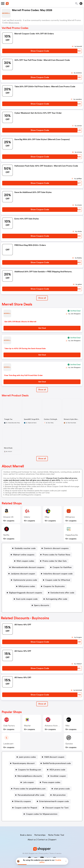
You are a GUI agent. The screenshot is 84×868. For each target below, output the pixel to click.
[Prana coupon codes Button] (50, 782)
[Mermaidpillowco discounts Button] (29, 776)
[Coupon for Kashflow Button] (61, 567)
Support (53, 840)
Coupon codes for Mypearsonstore (42, 814)
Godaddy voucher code (25, 548)
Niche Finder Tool (56, 835)
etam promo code (62, 789)
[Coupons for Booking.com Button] (29, 770)
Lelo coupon (28, 782)
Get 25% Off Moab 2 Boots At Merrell (20, 322)
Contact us (42, 840)
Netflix (6, 535)
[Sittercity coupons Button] (22, 801)
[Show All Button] (42, 704)
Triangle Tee (8, 419)
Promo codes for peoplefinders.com (30, 789)
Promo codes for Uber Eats (55, 561)
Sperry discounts (42, 605)
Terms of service (55, 853)
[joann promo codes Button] (27, 757)
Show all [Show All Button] (42, 298)
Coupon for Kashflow (62, 567)
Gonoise (69, 744)
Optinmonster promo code (25, 580)
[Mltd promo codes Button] (26, 586)
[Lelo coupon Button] (27, 782)
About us (32, 840)
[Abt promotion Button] (58, 795)
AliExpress (70, 517)
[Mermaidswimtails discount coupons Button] (27, 567)
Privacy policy (44, 853)
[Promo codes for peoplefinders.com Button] (29, 789)
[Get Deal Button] (42, 328)
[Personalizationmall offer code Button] (30, 795)
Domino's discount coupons (56, 548)
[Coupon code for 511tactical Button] (57, 580)
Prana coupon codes (51, 782)
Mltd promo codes (27, 586)
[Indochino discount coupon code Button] (57, 574)
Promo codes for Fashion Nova (56, 555)
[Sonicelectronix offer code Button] (61, 593)
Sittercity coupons (23, 801)
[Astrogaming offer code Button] (56, 599)
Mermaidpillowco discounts (30, 776)
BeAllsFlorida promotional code (57, 763)
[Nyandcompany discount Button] (23, 763)
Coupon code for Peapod (26, 808)
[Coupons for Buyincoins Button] (53, 586)
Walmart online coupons (24, 555)
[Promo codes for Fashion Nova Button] (56, 555)
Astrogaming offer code (56, 599)
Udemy (27, 517)
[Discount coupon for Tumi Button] (56, 808)
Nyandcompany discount (24, 763)
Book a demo (26, 835)
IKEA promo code (57, 770)
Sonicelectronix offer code (62, 593)
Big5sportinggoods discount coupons (26, 593)
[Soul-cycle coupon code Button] (26, 599)
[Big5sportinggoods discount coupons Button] (25, 593)
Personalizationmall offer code (31, 795)
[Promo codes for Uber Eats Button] (54, 561)
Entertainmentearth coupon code (54, 801)
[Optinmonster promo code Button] (24, 580)
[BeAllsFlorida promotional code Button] (56, 763)
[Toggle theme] (81, 3)
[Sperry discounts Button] (41, 605)
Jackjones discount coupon (23, 574)
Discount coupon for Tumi (57, 808)
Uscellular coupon (58, 776)
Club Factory (9, 726)
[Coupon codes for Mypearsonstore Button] (41, 814)
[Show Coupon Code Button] (40, 51)
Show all (42, 704)
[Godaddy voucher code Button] (24, 548)
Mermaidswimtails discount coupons (28, 567)
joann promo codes (27, 757)
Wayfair (27, 726)
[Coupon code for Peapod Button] (25, 808)
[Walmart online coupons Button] (23, 555)
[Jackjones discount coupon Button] (22, 574)
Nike (67, 726)
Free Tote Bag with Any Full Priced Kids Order (24, 375)
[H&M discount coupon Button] (53, 757)
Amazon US (8, 517)
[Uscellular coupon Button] (57, 776)
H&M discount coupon (54, 757)
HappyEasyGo (72, 535)
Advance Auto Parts (54, 726)
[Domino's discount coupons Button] (55, 548)
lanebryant (8, 744)
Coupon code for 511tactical (58, 580)
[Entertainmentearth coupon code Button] (53, 801)
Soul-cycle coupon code (27, 599)
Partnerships (40, 835)
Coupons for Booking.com (30, 770)
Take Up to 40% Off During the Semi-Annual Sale (25, 349)
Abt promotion (59, 795)
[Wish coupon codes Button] (24, 561)
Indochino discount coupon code (58, 574)
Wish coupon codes (25, 561)
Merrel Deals (8, 448)
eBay (47, 517)
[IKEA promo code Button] (56, 770)
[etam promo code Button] (61, 789)
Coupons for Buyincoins (54, 586)
